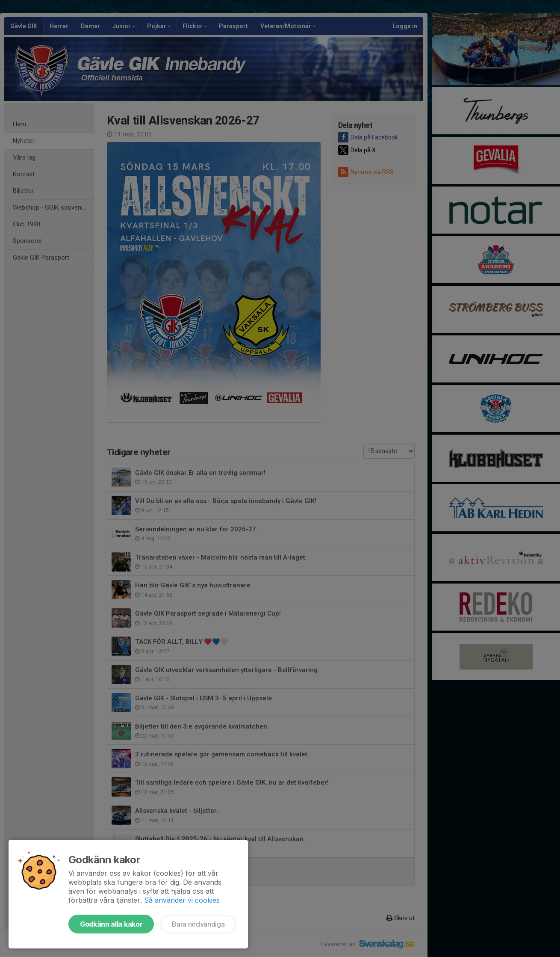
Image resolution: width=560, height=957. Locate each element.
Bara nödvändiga (198, 924)
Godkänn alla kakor (111, 924)
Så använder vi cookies (182, 900)
